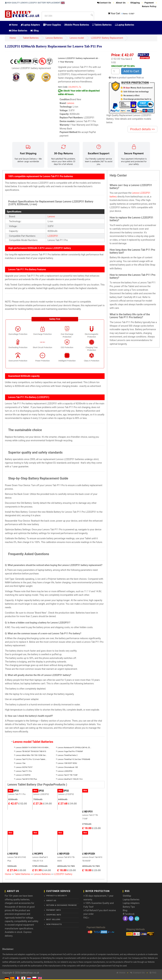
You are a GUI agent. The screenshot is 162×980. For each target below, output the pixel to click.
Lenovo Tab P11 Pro (24, 771)
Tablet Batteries (31, 38)
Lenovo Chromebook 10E (68, 767)
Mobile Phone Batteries (77, 25)
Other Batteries (18, 31)
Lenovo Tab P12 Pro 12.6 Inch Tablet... (31, 759)
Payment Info (54, 910)
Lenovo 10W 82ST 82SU (67, 763)
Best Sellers (53, 920)
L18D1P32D (63, 854)
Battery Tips (129, 907)
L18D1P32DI (88, 854)
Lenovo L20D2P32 (65, 771)
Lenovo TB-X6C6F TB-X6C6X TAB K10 (31, 751)
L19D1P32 (13, 854)
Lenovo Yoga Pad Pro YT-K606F (70, 751)
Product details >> (142, 129)
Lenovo (70, 103)
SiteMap (127, 896)
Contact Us (104, 3)
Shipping (135, 3)
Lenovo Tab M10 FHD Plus (26, 779)
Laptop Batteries (124, 25)
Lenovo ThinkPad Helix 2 (68, 755)
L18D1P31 (87, 812)
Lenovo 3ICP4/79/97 (24, 767)
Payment (149, 3)
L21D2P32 (63, 791)
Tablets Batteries (102, 25)
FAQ (153, 973)
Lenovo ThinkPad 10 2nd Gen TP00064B (74, 759)
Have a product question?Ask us (128, 78)
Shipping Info (54, 915)
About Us (121, 3)
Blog (35, 31)
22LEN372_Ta (75, 87)
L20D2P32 (39, 791)
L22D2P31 (53, 236)
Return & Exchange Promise (62, 905)
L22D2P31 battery (63, 874)
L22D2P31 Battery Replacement (107, 38)
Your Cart (115, 13)
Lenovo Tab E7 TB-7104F (68, 775)
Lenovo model (77, 38)
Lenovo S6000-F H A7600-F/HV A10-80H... (33, 748)
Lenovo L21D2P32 (23, 775)
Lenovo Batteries (54, 38)
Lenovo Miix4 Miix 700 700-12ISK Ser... (31, 755)
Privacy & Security (57, 896)
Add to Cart (131, 71)
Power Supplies (52, 25)
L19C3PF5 (38, 854)
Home (13, 25)
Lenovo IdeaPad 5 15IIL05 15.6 (70, 779)
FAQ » (86, 918)
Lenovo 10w (21, 763)
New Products (54, 924)
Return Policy (149, 6)
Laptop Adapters (30, 25)
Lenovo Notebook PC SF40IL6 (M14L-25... (75, 748)
